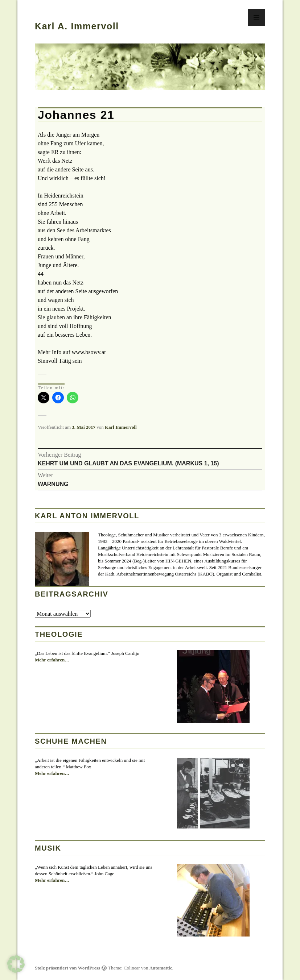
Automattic (161, 968)
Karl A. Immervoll (77, 26)
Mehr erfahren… (52, 660)
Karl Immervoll (121, 427)
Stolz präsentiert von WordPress (67, 968)
